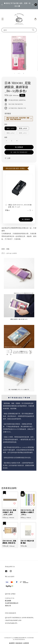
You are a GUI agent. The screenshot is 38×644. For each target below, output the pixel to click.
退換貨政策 (19, 643)
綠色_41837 (23, 133)
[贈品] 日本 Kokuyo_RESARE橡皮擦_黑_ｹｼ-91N (18, 206)
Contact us (10, 598)
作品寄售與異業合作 (12, 603)
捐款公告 (8, 606)
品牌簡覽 (26, 643)
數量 (6, 137)
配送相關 (8, 601)
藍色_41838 (23, 128)
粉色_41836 (11, 128)
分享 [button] (7, 158)
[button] (3, 19)
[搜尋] (33, 30)
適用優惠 (8, 113)
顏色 (6, 124)
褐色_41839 (11, 133)
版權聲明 (12, 643)
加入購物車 (19, 147)
